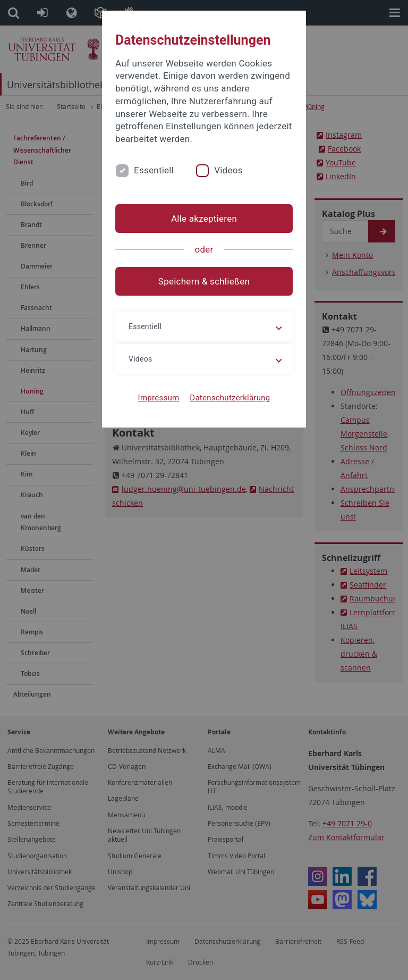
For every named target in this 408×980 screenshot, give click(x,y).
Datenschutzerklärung (230, 398)
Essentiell (154, 170)
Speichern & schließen (204, 281)
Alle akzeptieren (204, 219)
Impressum (159, 398)
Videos (228, 170)
